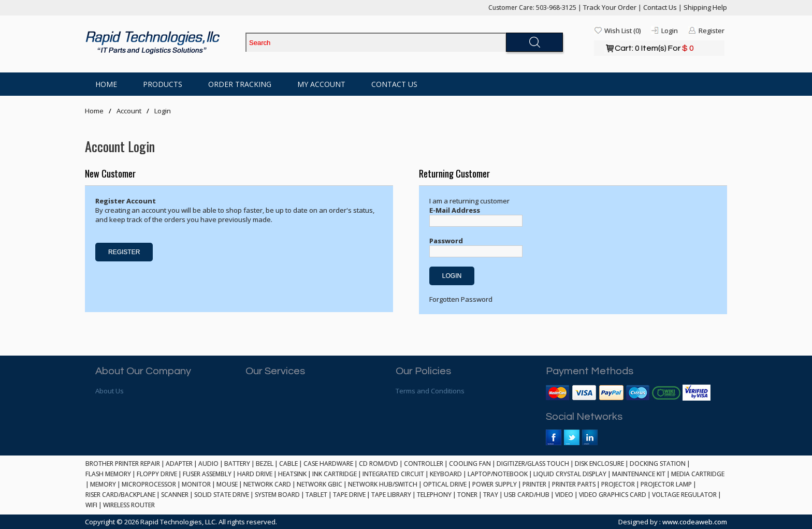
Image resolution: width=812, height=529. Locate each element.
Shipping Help (705, 7)
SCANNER (175, 495)
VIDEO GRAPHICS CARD (613, 495)
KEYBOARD (446, 474)
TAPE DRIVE (349, 495)
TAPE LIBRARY (391, 495)
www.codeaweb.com (695, 522)
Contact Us (660, 7)
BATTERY (237, 464)
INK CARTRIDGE (335, 474)
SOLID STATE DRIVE (222, 495)
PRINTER (534, 484)
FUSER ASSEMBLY (207, 474)
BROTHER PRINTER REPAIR (123, 464)
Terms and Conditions (430, 391)
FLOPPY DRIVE (157, 474)
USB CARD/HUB (527, 495)
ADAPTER (179, 464)
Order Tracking (240, 84)
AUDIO (208, 464)
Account (129, 111)
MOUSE (227, 484)
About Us (110, 391)
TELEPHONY (434, 495)
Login (670, 31)
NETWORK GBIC (320, 484)
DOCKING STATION (658, 464)
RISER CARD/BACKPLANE (120, 495)
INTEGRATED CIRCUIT (393, 474)
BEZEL (265, 464)
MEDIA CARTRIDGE (698, 474)
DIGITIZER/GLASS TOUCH (533, 464)
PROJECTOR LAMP (666, 484)
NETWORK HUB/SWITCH (383, 484)
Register (712, 31)
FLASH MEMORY (108, 474)
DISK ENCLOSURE (599, 464)
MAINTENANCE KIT (639, 474)
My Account (321, 84)
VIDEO (564, 495)
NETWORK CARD (267, 484)
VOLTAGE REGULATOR (684, 495)
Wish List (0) (622, 31)
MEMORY (103, 484)
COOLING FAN (470, 464)
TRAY (491, 495)
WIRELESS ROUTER (129, 505)
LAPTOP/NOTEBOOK (498, 474)
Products (163, 84)
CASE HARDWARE (328, 464)
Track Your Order (610, 7)
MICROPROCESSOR (149, 484)
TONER (467, 495)
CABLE (288, 464)
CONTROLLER (424, 464)
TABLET (316, 495)
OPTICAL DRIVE (445, 484)
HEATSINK (292, 474)
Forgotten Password (461, 299)
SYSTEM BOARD (277, 495)
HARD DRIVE (255, 474)
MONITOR (196, 484)
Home (106, 84)
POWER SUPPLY (495, 484)
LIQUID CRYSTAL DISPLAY (570, 474)
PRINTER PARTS (574, 484)
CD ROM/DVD (379, 464)
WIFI (91, 505)
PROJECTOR (618, 484)
